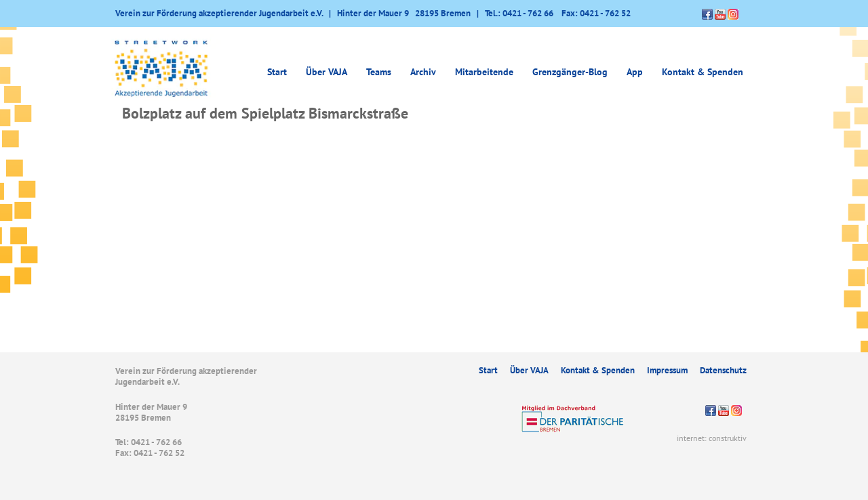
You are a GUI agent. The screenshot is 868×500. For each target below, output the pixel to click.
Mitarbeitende (484, 72)
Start (277, 72)
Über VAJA (327, 72)
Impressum (667, 370)
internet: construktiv (712, 438)
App (635, 72)
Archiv (423, 72)
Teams (379, 72)
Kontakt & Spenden (703, 72)
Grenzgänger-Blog (570, 72)
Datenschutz (723, 370)
